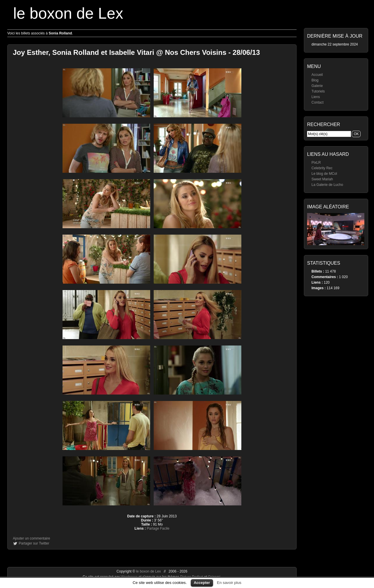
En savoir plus (229, 583)
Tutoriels (318, 91)
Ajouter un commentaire (31, 538)
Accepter (202, 583)
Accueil (317, 75)
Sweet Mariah (322, 179)
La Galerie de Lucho (327, 185)
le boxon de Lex (68, 13)
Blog (315, 80)
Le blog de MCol (324, 174)
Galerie (317, 86)
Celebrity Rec (322, 168)
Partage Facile (158, 528)
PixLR (316, 163)
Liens (316, 97)
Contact (317, 102)
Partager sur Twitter (34, 543)
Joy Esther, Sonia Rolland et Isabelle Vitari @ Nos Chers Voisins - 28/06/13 (136, 52)
